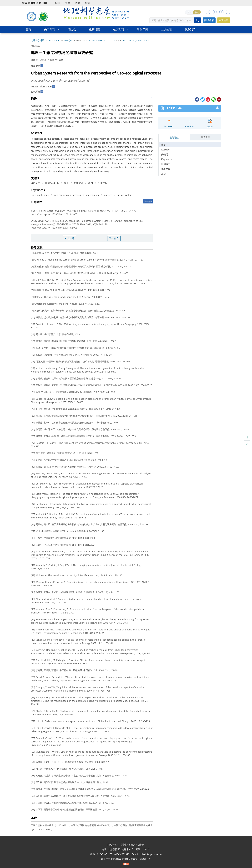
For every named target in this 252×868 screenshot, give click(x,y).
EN (189, 12)
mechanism (92, 195)
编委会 (72, 29)
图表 (78, 3)
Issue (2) (68, 40)
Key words (167, 159)
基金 (163, 174)
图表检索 (224, 20)
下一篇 (114, 238)
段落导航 (174, 137)
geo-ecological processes (67, 195)
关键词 (165, 154)
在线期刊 (118, 29)
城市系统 (35, 183)
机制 (91, 183)
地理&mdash (52, 183)
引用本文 (166, 164)
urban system (125, 195)
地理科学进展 (38, 40)
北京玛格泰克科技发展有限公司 (126, 859)
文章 (68, 3)
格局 (66, 183)
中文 (197, 12)
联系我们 (190, 29)
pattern (108, 195)
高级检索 (209, 20)
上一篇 (70, 238)
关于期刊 (50, 29)
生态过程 (103, 183)
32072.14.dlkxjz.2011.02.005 (136, 40)
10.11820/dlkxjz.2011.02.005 (102, 40)
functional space (40, 195)
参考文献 (166, 169)
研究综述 (35, 45)
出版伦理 (166, 29)
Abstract (166, 150)
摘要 (163, 145)
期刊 (58, 3)
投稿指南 (95, 29)
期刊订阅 (142, 29)
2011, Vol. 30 (54, 40)
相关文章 (205, 137)
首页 (28, 29)
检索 (88, 3)
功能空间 (78, 183)
